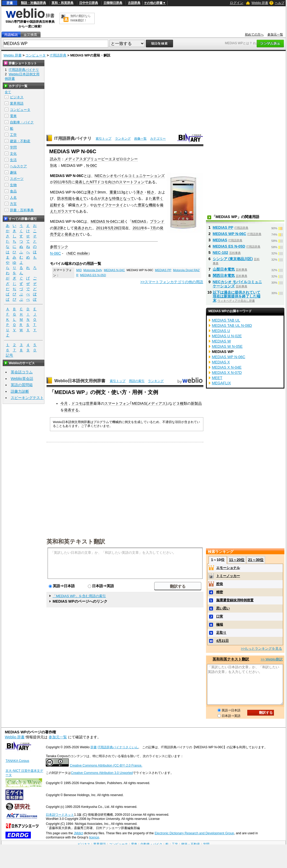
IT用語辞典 (58, 55)
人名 (13, 198)
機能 (152, 205)
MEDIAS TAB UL (226, 320)
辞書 (10, 3)
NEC (72, 253)
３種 (180, 403)
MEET (217, 378)
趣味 (13, 172)
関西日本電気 (224, 276)
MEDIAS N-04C (104, 221)
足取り (221, 633)
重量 (113, 192)
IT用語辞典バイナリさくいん (118, 747)
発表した (82, 182)
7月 (153, 228)
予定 (57, 234)
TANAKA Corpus (17, 761)
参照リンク (59, 247)
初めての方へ (254, 35)
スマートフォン (132, 182)
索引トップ (104, 139)
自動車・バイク (22, 122)
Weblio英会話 (22, 379)
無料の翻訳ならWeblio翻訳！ (80, 18)
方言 (13, 204)
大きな (107, 198)
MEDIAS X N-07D (227, 373)
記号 (9, 355)
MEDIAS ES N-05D (93, 275)
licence (94, 837)
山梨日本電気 (224, 269)
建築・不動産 (20, 141)
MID (79, 270)
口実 (220, 616)
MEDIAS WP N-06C (229, 234)
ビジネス (17, 97)
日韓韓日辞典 (113, 3)
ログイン (237, 3)
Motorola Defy (93, 270)
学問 (13, 147)
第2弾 (58, 228)
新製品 (196, 403)
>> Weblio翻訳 (272, 659)
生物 (13, 185)
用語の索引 (137, 381)
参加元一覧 (275, 35)
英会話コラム (22, 372)
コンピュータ (36, 55)
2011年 (139, 228)
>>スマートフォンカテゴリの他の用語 (172, 282)
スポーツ (17, 179)
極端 (220, 624)
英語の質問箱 (22, 385)
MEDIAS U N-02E (227, 336)
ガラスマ (65, 211)
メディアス (157, 403)
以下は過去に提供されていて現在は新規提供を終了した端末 (237, 296)
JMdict (78, 833)
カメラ (81, 205)
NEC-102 (220, 253)
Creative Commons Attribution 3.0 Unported (102, 773)
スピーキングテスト (27, 398)
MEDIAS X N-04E (227, 367)
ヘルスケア (18, 166)
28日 (118, 228)
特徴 (116, 198)
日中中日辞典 (89, 3)
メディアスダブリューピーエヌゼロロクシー (101, 159)
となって (127, 198)
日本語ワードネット (60, 815)
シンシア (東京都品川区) (233, 259)
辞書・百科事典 (22, 210)
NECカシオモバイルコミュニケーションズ (130, 176)
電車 (13, 116)
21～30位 (256, 560)
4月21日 (222, 641)
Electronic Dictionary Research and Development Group (194, 833)
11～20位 (237, 560)
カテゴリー (158, 139)
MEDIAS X (221, 362)
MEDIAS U (221, 331)
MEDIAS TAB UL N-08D (232, 325)
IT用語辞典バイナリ (73, 138)
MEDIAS (139, 221)
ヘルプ (280, 3)
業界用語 (17, 103)
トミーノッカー (228, 576)
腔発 (220, 584)
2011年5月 (62, 182)
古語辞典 (134, 3)
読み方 (55, 159)
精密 (220, 592)
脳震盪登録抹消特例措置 (235, 600)
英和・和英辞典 (62, 3)
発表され (81, 228)
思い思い (223, 608)
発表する (71, 410)
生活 (13, 160)
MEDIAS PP (163, 270)
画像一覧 (140, 139)
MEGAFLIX (222, 383)
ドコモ (77, 403)
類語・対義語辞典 (33, 3)
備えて (81, 198)
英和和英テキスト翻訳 (76, 541)
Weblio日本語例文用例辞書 (80, 381)
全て (8, 92)
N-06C (92, 165)
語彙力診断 (20, 391)
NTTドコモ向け (102, 182)
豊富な (143, 205)
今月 (64, 403)
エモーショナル (228, 568)
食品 (13, 191)
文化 (13, 154)
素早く (158, 198)
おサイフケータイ (108, 205)
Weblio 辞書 (260, 3)
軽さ (151, 192)
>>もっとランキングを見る (261, 649)
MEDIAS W (222, 341)
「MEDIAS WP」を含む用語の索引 (79, 596)
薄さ (91, 192)
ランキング (123, 139)
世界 (90, 403)
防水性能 (65, 198)
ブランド (157, 221)
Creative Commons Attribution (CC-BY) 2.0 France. (106, 766)
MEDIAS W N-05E (227, 346)
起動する (57, 205)
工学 (13, 135)
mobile (82, 253)
